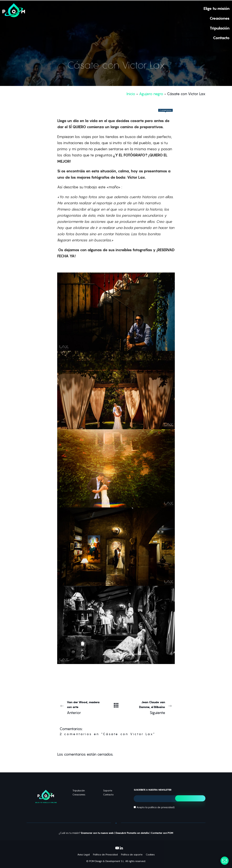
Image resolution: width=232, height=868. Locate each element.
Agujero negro (151, 94)
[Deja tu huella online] (14, 23)
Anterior (81, 707)
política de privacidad (161, 807)
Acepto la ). (154, 807)
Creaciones (79, 795)
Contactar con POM (162, 833)
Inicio (131, 94)
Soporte (108, 791)
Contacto (108, 795)
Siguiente (151, 707)
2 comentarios (165, 110)
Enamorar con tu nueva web (97, 833)
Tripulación (79, 791)
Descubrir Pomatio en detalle (132, 833)
